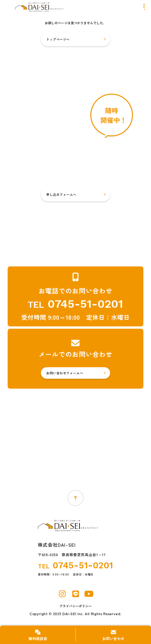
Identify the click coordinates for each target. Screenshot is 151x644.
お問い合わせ (113, 638)
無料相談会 (38, 638)
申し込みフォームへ (61, 194)
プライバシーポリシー (75, 606)
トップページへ (58, 39)
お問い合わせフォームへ (65, 373)
